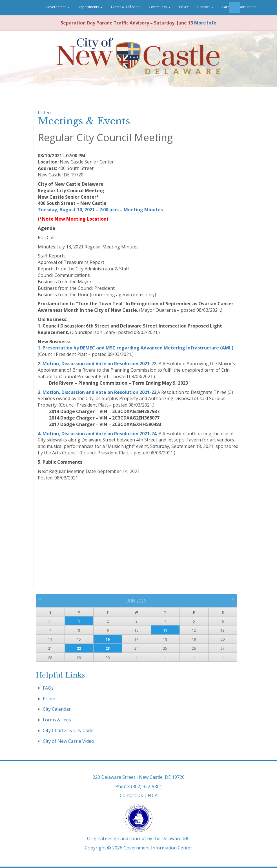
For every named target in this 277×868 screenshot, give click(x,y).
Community (160, 7)
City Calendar (57, 709)
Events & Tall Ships (126, 7)
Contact (205, 7)
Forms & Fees (57, 720)
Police (184, 7)
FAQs (48, 688)
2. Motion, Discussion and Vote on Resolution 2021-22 (97, 364)
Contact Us (131, 795)
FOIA (153, 795)
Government (57, 7)
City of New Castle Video (68, 741)
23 (108, 648)
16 (108, 639)
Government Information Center (158, 848)
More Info (205, 23)
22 (79, 648)
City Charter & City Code (68, 730)
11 (165, 630)
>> (233, 599)
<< (40, 599)
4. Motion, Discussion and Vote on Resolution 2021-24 (97, 434)
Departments (90, 7)
